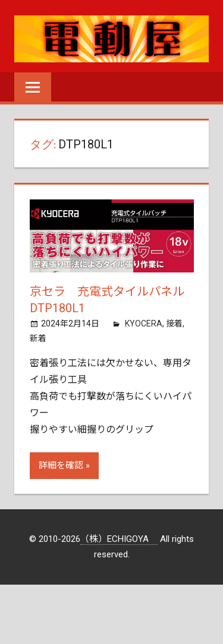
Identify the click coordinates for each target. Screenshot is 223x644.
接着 (174, 323)
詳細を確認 (61, 465)
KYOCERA (144, 323)
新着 (38, 338)
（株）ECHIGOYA (119, 539)
